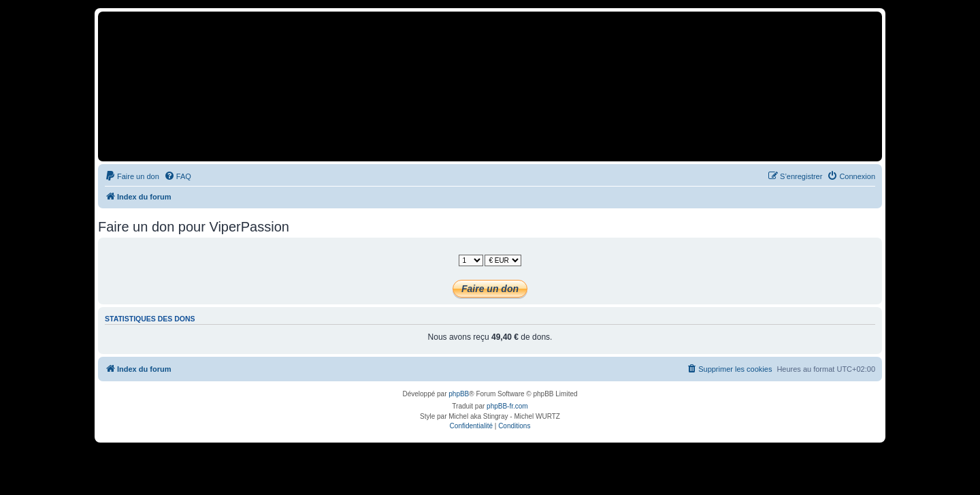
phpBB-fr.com (507, 406)
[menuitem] (132, 176)
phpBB (459, 394)
